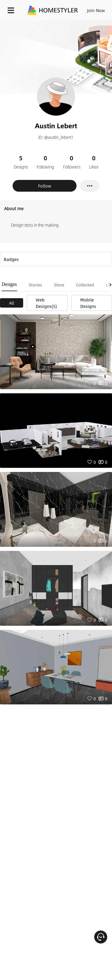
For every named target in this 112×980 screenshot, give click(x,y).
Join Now (96, 10)
